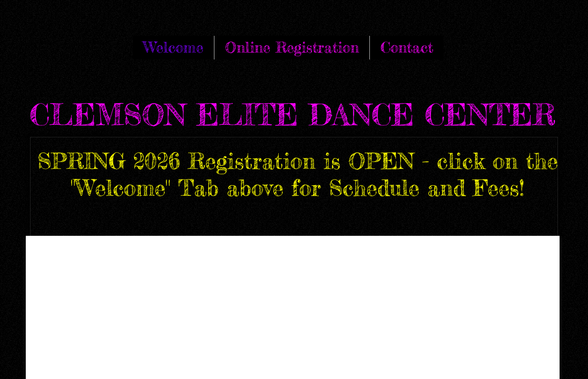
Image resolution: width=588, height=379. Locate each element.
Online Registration (292, 47)
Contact (407, 47)
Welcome (173, 47)
